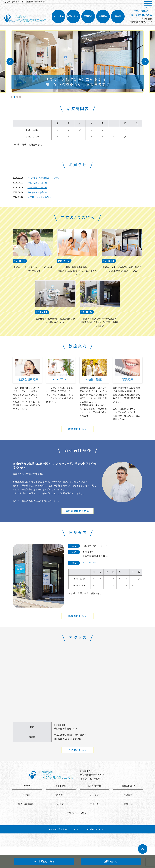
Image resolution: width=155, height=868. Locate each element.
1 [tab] (12, 97)
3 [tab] (17, 97)
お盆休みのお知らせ (37, 183)
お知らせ (128, 825)
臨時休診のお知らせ (37, 188)
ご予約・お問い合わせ (143, 11)
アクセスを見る (77, 770)
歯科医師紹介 (128, 807)
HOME (27, 807)
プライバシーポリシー (78, 834)
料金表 (61, 825)
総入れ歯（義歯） (27, 825)
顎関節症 (128, 816)
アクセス (94, 825)
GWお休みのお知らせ (38, 192)
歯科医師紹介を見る (77, 520)
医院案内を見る (77, 631)
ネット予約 (61, 807)
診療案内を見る (77, 433)
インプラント (94, 816)
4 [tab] (20, 97)
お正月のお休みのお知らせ (41, 197)
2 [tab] (14, 97)
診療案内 (61, 816)
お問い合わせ (111, 861)
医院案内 (27, 816)
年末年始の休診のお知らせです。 (44, 178)
